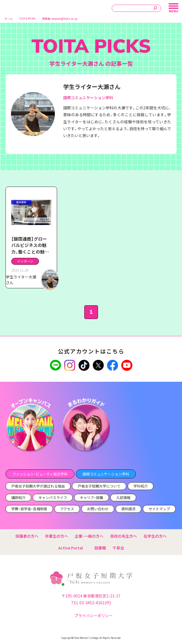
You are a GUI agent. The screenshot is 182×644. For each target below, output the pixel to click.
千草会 (118, 548)
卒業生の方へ (57, 536)
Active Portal (73, 548)
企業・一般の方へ (89, 536)
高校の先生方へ (124, 536)
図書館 (100, 548)
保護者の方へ (27, 536)
